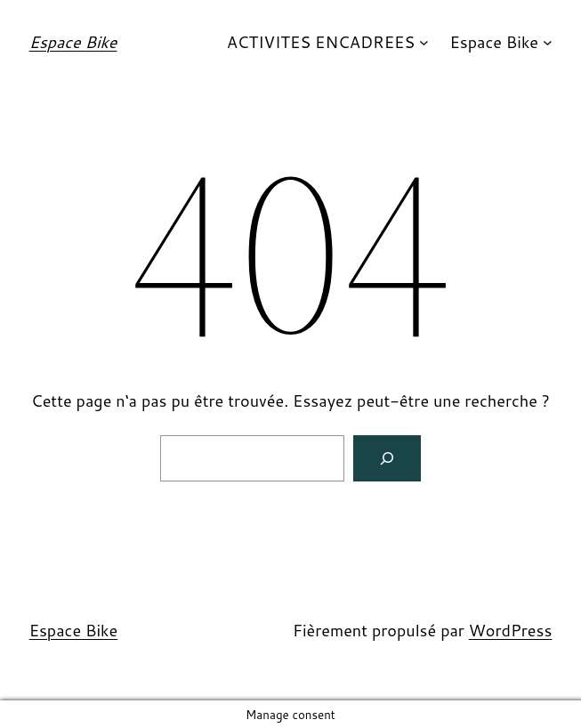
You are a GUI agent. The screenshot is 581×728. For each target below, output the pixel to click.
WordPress (511, 630)
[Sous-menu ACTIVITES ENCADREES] (424, 42)
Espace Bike (73, 42)
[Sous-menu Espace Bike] (548, 42)
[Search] (387, 458)
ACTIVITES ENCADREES (321, 42)
